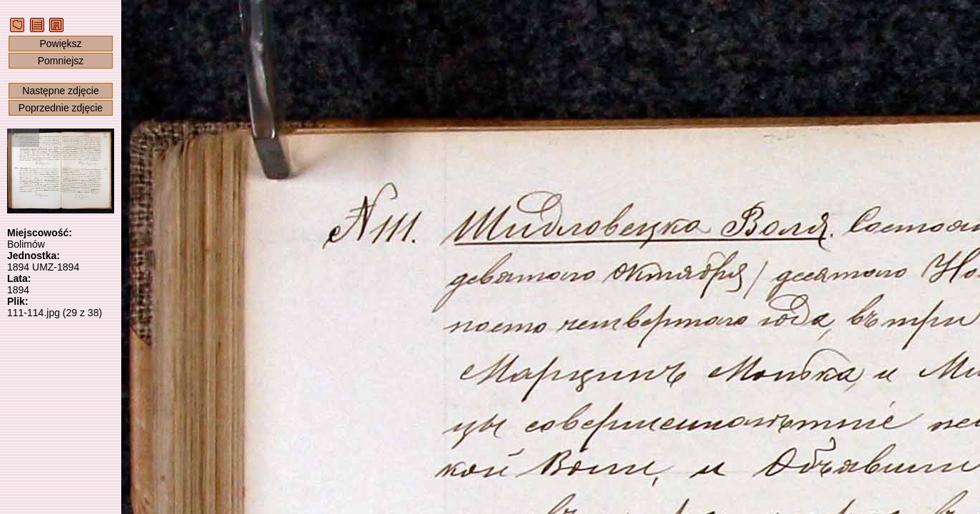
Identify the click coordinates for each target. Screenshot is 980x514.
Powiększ (60, 44)
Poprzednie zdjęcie (61, 108)
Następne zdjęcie (60, 91)
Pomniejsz (61, 61)
